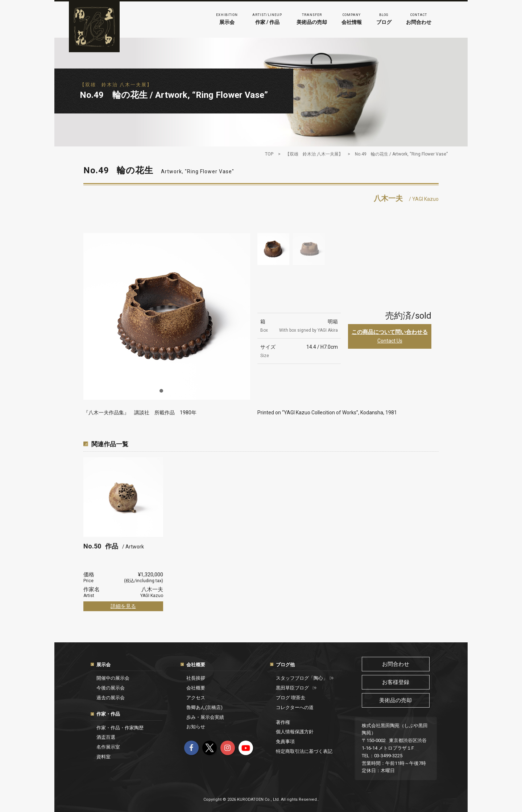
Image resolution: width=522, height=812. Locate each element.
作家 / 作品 (267, 18)
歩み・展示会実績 (205, 717)
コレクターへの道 (295, 707)
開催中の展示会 (113, 678)
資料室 (103, 757)
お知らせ (196, 727)
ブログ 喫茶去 (291, 698)
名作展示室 (108, 747)
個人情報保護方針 (295, 732)
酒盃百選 (106, 737)
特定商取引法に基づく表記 (304, 751)
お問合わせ (419, 18)
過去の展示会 (111, 698)
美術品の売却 (312, 18)
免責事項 (285, 741)
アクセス (196, 698)
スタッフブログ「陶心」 (305, 678)
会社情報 (352, 18)
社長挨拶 (196, 678)
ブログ (384, 18)
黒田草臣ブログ (296, 688)
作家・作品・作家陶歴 (120, 728)
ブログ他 (285, 665)
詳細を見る (123, 606)
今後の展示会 (111, 688)
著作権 (283, 722)
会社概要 (196, 665)
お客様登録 (396, 682)
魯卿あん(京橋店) (204, 707)
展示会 (227, 18)
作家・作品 (108, 714)
